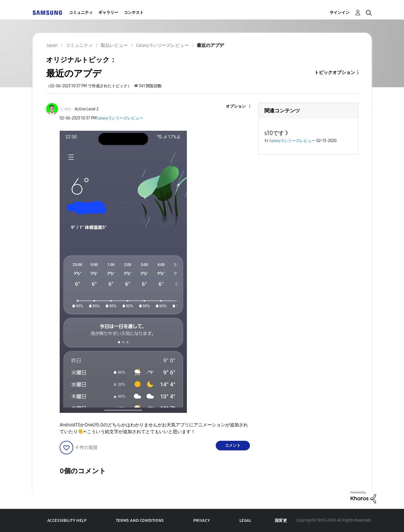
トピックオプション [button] (335, 72)
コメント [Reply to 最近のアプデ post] (233, 445)
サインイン (340, 13)
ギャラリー (108, 13)
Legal (246, 521)
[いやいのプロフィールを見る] (67, 109)
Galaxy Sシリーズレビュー (120, 118)
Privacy (202, 521)
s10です (274, 133)
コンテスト (134, 13)
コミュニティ (81, 13)
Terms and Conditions (140, 521)
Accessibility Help (67, 521)
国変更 (281, 521)
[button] (240, 107)
